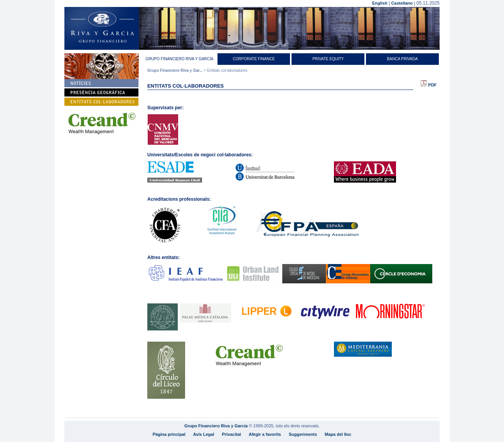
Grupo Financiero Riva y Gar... (175, 70)
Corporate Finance (254, 59)
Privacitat (231, 434)
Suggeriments (303, 434)
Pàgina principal (169, 434)
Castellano (402, 3)
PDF (429, 85)
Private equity (328, 59)
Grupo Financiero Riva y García (179, 59)
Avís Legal (204, 434)
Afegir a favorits (265, 434)
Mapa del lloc (338, 434)
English (380, 3)
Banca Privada (403, 59)
